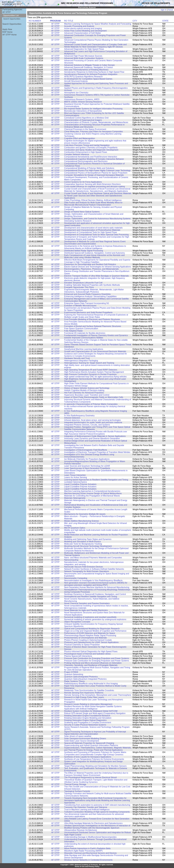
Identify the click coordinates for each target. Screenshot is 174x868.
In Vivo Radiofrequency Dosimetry (79, 416)
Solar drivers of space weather (78, 736)
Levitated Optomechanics (76, 482)
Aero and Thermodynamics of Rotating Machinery (86, 70)
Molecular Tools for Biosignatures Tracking (83, 544)
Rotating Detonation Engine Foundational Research (87, 716)
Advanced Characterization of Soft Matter (83, 33)
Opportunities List (11, 15)
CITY (135, 21)
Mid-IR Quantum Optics (75, 528)
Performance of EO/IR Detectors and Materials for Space (90, 633)
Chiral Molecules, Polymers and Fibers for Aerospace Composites (94, 132)
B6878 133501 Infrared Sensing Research (83, 102)
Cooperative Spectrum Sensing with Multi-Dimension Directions (92, 184)
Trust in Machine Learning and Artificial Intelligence (87, 810)
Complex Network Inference (77, 154)
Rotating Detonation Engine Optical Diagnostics (85, 720)
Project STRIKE (71, 672)
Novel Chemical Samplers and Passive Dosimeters (87, 603)
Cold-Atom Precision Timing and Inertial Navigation (87, 145)
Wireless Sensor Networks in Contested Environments (88, 860)
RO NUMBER (35, 21)
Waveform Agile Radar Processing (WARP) (83, 851)
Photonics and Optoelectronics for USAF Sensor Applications (91, 642)
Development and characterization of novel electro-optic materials (93, 228)
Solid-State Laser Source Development (82, 741)
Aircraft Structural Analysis (76, 81)
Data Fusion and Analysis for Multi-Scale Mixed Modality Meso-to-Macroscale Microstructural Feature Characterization (94, 204)
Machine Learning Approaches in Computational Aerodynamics (92, 491)
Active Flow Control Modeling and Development (85, 31)
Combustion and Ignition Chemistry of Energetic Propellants (91, 148)
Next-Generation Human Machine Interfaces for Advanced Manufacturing (97, 587)
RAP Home (7, 32)
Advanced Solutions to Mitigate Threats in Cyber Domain (89, 65)
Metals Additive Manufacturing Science (82, 521)
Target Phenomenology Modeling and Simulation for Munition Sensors (95, 766)
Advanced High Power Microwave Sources (83, 56)
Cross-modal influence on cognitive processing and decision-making (95, 186)
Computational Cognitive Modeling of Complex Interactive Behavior (94, 159)
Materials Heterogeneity (75, 498)
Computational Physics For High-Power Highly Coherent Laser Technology (97, 170)
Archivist (68, 90)
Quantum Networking (74, 674)
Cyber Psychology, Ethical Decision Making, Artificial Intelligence (93, 200)
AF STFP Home (9, 35)
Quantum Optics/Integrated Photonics (81, 677)
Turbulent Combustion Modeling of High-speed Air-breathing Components (97, 812)
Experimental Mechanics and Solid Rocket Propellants (88, 312)
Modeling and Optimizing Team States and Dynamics (88, 539)
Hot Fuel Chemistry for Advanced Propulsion (84, 393)
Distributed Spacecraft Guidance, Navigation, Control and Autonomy (95, 253)
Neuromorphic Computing (76, 578)
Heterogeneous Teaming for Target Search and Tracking (89, 363)
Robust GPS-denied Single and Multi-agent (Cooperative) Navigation (95, 713)
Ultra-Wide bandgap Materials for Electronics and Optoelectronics (93, 823)
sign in (164, 10)
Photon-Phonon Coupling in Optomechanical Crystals (88, 640)
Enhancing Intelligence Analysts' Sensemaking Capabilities (90, 296)
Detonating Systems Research (78, 221)
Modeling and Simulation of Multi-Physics (83, 542)
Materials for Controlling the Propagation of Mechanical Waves (92, 496)
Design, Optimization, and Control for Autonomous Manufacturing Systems (97, 219)
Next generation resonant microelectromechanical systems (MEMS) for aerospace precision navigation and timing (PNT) (96, 584)
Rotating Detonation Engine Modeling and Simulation (88, 718)
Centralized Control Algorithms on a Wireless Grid (86, 118)
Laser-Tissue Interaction (75, 475)
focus (171, 10)
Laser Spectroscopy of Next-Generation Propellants (87, 468)
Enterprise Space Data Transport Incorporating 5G (87, 303)
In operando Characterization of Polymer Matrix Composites (91, 404)
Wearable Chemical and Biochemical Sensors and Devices (90, 853)
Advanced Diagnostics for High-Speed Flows (84, 49)
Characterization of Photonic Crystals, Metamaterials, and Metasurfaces (96, 122)
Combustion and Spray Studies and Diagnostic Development (91, 150)
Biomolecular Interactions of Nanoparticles (83, 111)
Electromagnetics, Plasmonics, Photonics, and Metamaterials (91, 269)
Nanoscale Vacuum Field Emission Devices (84, 567)
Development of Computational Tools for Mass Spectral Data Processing (96, 235)
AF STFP (7, 12)
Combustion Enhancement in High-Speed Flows (86, 152)
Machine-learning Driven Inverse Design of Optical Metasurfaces (93, 493)
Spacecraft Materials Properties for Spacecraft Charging (89, 743)
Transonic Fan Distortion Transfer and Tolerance (86, 807)
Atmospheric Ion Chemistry (76, 93)
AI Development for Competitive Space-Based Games (88, 79)
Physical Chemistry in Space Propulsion (82, 645)
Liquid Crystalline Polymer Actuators (80, 484)
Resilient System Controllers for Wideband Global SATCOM (91, 711)
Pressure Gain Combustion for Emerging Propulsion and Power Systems (97, 658)
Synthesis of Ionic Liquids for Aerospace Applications (88, 757)
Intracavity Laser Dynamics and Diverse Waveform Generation (92, 438)
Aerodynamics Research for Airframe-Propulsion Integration (91, 74)
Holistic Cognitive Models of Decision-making (84, 390)
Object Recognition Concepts (77, 622)
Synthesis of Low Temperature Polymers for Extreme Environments (94, 759)
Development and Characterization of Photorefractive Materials (92, 230)
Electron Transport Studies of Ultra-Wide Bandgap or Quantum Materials (97, 276)
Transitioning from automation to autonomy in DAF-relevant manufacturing (97, 805)
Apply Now (7, 29)
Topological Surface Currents (77, 791)
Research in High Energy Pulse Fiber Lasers (84, 697)
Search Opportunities (12, 19)
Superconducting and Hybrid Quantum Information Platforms (91, 745)
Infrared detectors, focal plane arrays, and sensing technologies (93, 420)
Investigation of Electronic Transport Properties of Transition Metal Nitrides (97, 452)
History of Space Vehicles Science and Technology (87, 388)
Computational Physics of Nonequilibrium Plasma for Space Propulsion (96, 173)
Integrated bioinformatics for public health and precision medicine (93, 422)
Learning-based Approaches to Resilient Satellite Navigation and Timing (96, 480)
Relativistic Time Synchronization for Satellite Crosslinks (89, 690)
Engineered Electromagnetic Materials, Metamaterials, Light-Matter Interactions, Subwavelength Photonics (94, 291)
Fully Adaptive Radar (74, 331)
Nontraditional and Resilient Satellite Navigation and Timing (91, 597)
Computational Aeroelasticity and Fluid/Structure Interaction (91, 157)
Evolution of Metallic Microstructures (80, 306)
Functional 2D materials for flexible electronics (85, 333)
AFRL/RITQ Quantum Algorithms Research (84, 77)
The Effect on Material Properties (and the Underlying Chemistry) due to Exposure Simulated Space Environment (96, 774)
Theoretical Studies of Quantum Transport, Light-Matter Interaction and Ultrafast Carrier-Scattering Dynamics (96, 781)
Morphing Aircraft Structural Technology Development (88, 546)
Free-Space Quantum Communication (81, 329)
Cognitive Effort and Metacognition (80, 138)
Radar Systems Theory (75, 681)
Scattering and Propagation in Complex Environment (88, 722)
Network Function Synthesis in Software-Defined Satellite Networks (94, 569)
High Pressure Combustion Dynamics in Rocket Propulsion (90, 374)
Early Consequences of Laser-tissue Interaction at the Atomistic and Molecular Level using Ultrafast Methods (94, 256)
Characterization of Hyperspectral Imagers (83, 120)
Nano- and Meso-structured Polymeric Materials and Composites (93, 558)
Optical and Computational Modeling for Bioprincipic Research (92, 629)
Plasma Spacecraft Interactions (78, 656)
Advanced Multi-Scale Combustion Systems (84, 58)
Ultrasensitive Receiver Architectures (81, 830)
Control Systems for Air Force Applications (83, 182)
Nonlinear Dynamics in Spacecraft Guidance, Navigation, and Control (95, 594)
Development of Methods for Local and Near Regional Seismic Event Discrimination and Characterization (95, 243)
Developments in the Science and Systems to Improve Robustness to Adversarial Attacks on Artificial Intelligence (95, 247)
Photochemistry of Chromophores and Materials (86, 638)
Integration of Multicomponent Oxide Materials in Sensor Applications (95, 436)
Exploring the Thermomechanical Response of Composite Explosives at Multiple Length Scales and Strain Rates (96, 316)
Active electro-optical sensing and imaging (83, 28)
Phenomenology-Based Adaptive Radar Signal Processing (90, 635)
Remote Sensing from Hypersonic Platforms (84, 693)
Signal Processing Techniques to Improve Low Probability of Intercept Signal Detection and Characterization (95, 733)
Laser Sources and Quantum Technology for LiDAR (87, 466)
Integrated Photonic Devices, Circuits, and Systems (87, 425)
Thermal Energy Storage (75, 784)
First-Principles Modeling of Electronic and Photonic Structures (92, 319)
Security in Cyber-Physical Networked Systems (85, 725)
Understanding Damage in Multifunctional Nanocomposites (90, 837)
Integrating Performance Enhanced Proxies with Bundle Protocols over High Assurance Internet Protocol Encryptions (96, 433)
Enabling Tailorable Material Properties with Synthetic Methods (92, 285)
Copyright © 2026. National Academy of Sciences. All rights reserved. (87, 865)
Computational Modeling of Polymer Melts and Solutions (89, 168)
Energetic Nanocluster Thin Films (79, 287)
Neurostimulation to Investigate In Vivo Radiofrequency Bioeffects (93, 580)
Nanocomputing (71, 560)
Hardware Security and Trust (77, 358)
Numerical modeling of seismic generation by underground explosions (95, 619)
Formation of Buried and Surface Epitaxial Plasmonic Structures (93, 326)
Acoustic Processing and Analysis (79, 26)
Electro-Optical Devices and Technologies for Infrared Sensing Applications (98, 267)
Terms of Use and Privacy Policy (87, 866)
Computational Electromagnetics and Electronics (86, 161)
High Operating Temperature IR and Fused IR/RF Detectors (91, 370)
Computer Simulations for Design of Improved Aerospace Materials (94, 175)
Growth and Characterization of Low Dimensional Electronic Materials (95, 351)
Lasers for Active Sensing (76, 477)
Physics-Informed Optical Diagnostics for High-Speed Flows (91, 651)
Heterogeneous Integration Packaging (81, 361)
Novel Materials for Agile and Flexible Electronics (86, 610)
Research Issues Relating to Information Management (88, 704)
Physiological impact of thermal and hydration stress (87, 654)
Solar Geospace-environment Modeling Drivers (85, 739)
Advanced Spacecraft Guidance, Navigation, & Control (88, 67)
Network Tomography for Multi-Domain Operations (87, 571)
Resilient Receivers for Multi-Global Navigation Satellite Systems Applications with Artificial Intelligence (93, 708)
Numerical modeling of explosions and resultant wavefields (90, 617)
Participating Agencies (12, 9)
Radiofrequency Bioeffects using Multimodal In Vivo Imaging (91, 684)
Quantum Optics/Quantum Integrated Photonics (85, 679)
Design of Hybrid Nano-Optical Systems (82, 212)
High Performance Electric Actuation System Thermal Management (94, 372)
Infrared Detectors (72, 418)
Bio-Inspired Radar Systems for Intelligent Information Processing (93, 109)
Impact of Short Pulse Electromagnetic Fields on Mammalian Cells (94, 397)
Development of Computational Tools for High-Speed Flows (91, 232)
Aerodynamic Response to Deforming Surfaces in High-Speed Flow (94, 72)
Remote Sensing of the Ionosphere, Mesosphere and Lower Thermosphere (98, 695)
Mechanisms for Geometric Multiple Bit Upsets (85, 514)
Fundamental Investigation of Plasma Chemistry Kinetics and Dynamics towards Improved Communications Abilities (96, 337)
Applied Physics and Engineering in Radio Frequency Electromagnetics (96, 88)
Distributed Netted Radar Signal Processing (84, 251)
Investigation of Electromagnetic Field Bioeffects (86, 450)
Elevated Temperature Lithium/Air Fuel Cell (83, 283)
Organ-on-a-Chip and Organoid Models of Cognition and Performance (95, 631)
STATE (165, 21)
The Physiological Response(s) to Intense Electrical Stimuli (90, 777)
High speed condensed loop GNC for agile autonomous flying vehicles (95, 377)
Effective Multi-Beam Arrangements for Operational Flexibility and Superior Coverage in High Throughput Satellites (97, 261)
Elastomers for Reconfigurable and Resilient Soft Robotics (90, 264)
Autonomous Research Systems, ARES (82, 99)
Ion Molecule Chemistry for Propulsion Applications (87, 459)
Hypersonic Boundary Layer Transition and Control (87, 395)
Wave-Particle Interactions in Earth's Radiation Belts (87, 848)
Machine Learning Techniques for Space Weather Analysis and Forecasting (98, 24)
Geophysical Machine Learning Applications (84, 349)
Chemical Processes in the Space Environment (85, 129)
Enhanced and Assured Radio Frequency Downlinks (87, 294)
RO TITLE (69, 21)
